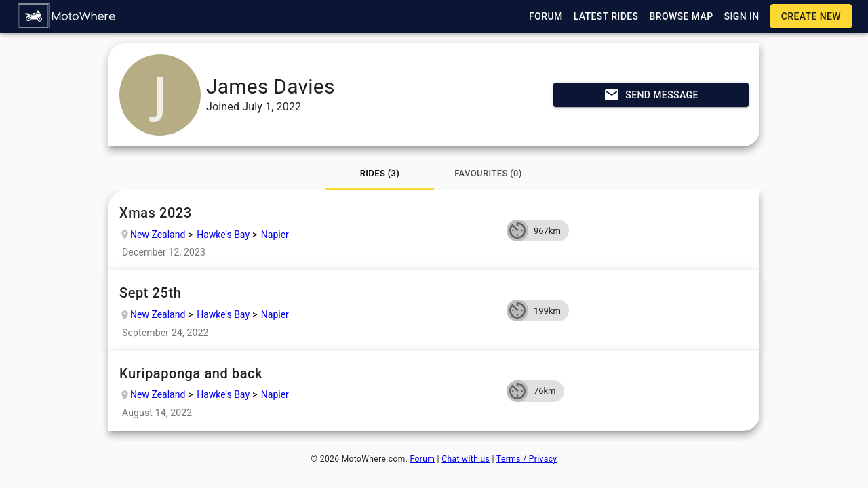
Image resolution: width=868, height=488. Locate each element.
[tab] (380, 174)
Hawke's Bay (223, 235)
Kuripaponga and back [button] (308, 374)
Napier (275, 235)
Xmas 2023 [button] (308, 213)
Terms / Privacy (527, 459)
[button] (67, 16)
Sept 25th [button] (308, 293)
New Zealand (158, 235)
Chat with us (466, 459)
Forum (423, 459)
